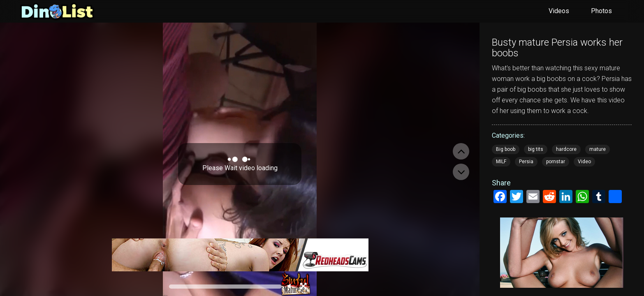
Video (584, 162)
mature (598, 149)
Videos (559, 11)
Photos (601, 11)
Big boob (506, 149)
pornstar (556, 162)
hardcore (566, 149)
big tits (536, 149)
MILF (501, 162)
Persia (526, 162)
